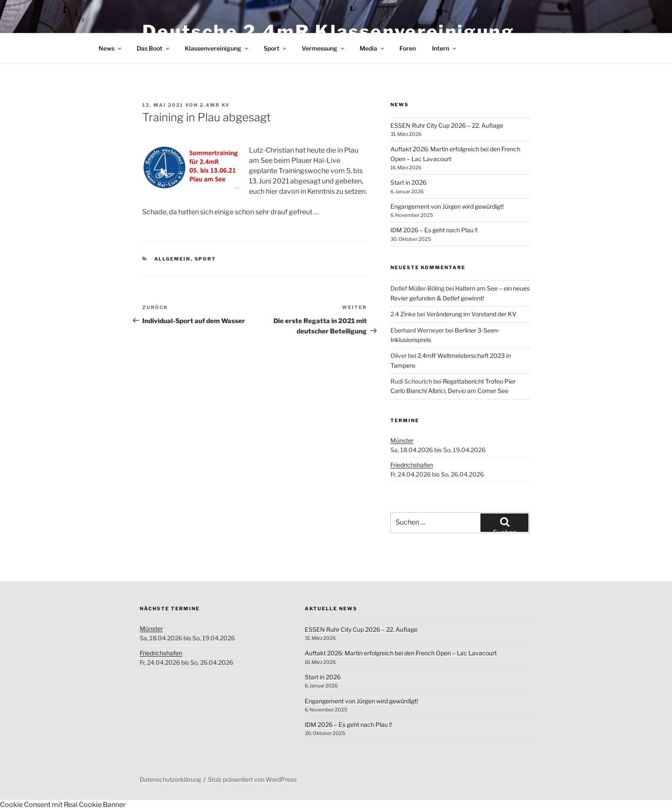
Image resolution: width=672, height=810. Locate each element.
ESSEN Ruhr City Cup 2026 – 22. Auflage (447, 125)
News (111, 48)
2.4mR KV (215, 105)
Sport (276, 48)
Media (372, 48)
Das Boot (154, 48)
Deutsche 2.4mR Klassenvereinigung (328, 31)
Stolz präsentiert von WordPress (252, 779)
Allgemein (172, 259)
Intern (445, 48)
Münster (402, 440)
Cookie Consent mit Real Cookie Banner (63, 805)
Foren (408, 48)
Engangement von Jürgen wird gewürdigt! (447, 206)
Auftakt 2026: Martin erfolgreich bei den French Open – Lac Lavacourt (401, 653)
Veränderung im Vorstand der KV (471, 314)
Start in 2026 (408, 182)
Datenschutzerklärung (170, 779)
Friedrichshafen (412, 465)
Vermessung (324, 48)
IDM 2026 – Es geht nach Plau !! (434, 230)
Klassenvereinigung (217, 48)
